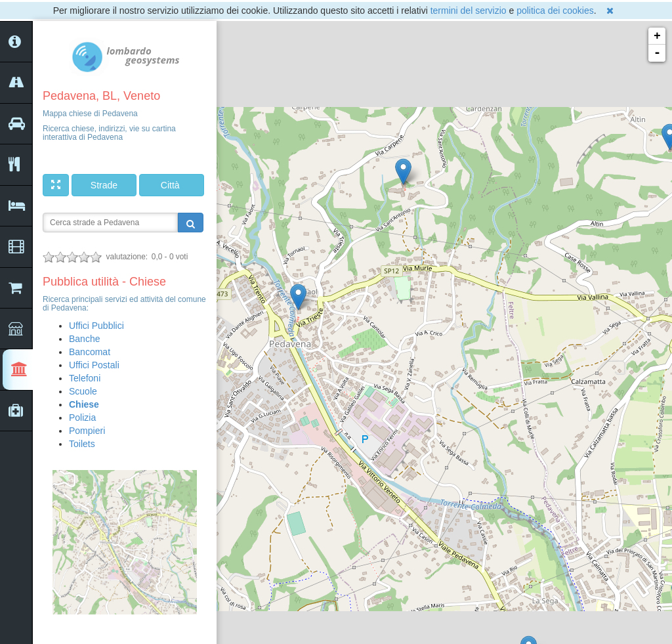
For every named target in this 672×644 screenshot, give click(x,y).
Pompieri (87, 431)
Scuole (83, 391)
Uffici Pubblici (96, 326)
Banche (84, 339)
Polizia (82, 418)
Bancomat (90, 352)
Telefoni (85, 378)
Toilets (82, 444)
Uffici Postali (94, 365)
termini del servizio (469, 11)
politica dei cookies (555, 11)
